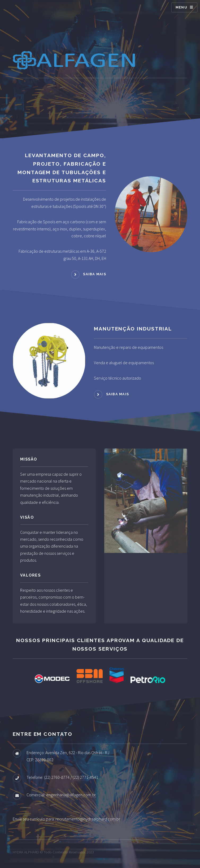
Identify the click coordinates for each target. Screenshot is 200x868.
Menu (181, 7)
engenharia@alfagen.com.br (71, 795)
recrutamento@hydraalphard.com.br (88, 819)
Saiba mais (95, 274)
